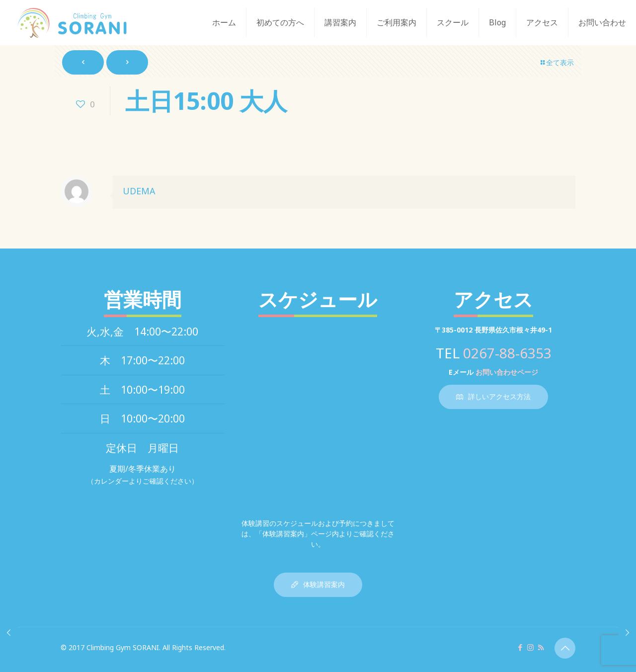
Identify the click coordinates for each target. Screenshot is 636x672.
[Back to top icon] (565, 648)
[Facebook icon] (520, 647)
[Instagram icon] (530, 647)
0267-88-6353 (507, 353)
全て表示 (556, 62)
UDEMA (139, 191)
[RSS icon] (541, 647)
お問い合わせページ (507, 372)
